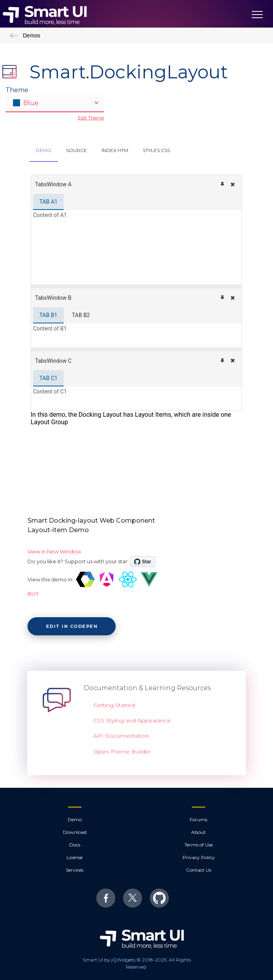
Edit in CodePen (72, 626)
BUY (33, 594)
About (198, 832)
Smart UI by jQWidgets (109, 960)
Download (75, 832)
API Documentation (121, 736)
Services (75, 870)
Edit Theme (91, 118)
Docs (75, 845)
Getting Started (114, 705)
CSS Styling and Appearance (132, 720)
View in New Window (54, 551)
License (75, 857)
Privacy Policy (199, 857)
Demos (25, 35)
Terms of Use (199, 845)
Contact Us (199, 870)
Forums (198, 819)
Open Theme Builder (122, 752)
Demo (75, 819)
